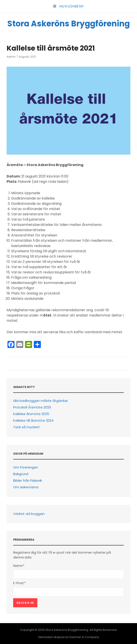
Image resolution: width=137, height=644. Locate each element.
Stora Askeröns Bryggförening (68, 24)
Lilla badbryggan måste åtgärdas (41, 401)
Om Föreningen (26, 467)
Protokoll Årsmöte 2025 (32, 407)
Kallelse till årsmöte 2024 (33, 420)
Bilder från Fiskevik (28, 480)
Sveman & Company (84, 637)
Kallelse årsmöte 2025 (31, 414)
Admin (11, 57)
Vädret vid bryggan (29, 514)
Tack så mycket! (26, 427)
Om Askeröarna (26, 487)
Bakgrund (21, 474)
